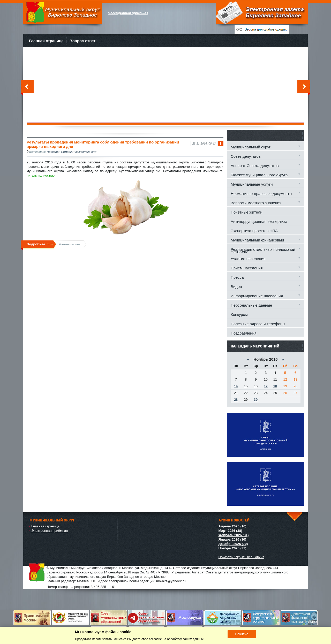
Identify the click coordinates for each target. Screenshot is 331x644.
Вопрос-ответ (83, 41)
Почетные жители (246, 212)
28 (236, 400)
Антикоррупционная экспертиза (259, 221)
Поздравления (244, 333)
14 (236, 386)
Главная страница (46, 41)
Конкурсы (239, 315)
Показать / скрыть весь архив (241, 557)
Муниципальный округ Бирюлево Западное (63, 13)
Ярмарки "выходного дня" (79, 152)
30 (256, 400)
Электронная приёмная (50, 531)
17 (266, 386)
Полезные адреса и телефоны (258, 324)
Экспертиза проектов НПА (254, 231)
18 (275, 386)
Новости (53, 152)
